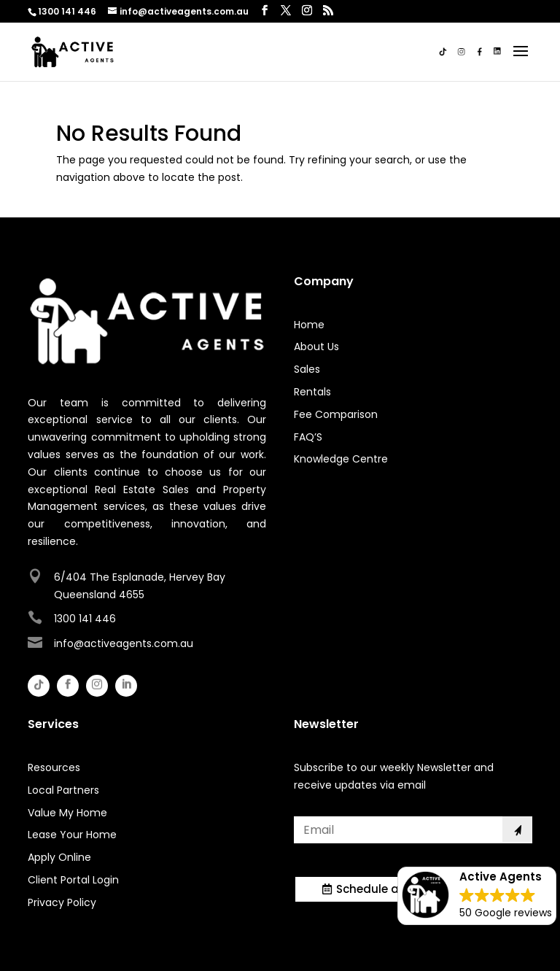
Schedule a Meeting (392, 889)
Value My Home (67, 813)
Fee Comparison (336, 414)
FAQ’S (308, 437)
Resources (54, 767)
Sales (307, 369)
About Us (316, 347)
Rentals (312, 392)
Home (309, 325)
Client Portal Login (73, 880)
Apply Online (59, 857)
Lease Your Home (72, 835)
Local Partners (63, 790)
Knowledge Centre (341, 459)
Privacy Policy (62, 902)
